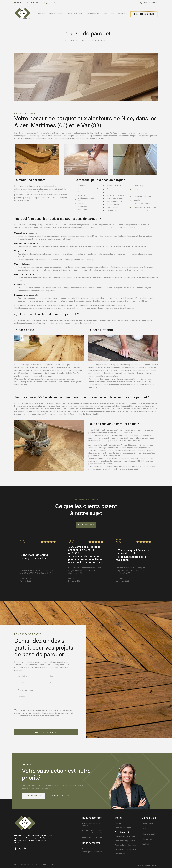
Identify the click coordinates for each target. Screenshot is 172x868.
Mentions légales (149, 834)
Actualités (108, 14)
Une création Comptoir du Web (146, 865)
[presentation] (32, 723)
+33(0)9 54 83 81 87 (90, 849)
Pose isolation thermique (126, 845)
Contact (122, 14)
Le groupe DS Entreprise (125, 850)
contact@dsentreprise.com (92, 852)
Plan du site (147, 839)
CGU (144, 829)
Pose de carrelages (123, 828)
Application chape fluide (125, 837)
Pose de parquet (122, 832)
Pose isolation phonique (125, 841)
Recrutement (147, 824)
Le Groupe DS (75, 14)
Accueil (42, 14)
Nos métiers (57, 14)
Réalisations (92, 14)
